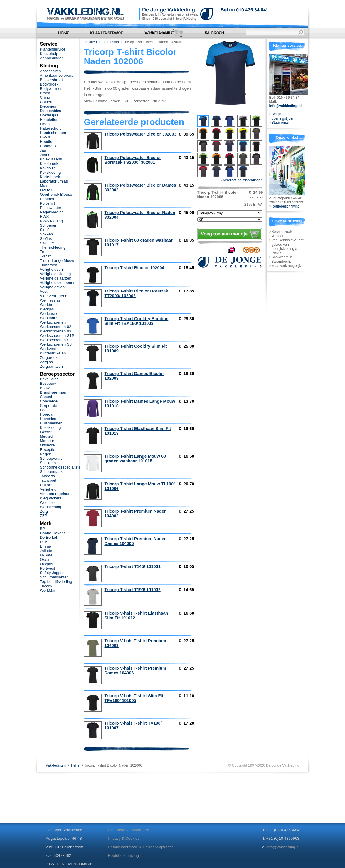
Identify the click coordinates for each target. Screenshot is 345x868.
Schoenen (49, 225)
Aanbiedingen (52, 58)
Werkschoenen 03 (56, 331)
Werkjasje (48, 313)
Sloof (44, 230)
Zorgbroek (49, 358)
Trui (43, 252)
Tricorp (46, 586)
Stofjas (46, 239)
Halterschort (51, 128)
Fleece (46, 124)
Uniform (47, 485)
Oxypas (47, 564)
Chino (45, 97)
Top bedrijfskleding (56, 582)
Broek (45, 93)
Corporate (49, 405)
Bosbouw (48, 383)
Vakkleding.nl (95, 42)
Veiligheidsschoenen (58, 283)
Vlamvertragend (54, 296)
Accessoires (51, 71)
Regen (46, 454)
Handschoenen (53, 133)
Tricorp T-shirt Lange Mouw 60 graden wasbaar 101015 (135, 459)
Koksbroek (49, 164)
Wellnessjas (50, 300)
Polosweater (51, 208)
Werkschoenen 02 (56, 327)
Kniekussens (51, 159)
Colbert (46, 102)
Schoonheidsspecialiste (60, 467)
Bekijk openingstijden (283, 116)
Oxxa (44, 560)
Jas (43, 150)
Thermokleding (53, 247)
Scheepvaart (51, 458)
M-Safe (46, 555)
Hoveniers (49, 419)
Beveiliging (49, 379)
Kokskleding (51, 172)
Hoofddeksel (51, 146)
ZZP (44, 516)
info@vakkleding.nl (286, 106)
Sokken (46, 234)
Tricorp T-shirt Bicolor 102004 (134, 268)
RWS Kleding (52, 221)
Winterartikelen (53, 353)
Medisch (47, 436)
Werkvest (48, 349)
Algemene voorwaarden (128, 830)
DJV (44, 542)
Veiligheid (48, 489)
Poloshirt (48, 203)
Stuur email (281, 123)
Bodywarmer (51, 89)
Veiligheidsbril (52, 269)
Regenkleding (52, 212)
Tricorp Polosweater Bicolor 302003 (140, 134)
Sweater (47, 243)
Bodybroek (49, 84)
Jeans (45, 155)
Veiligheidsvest (53, 287)
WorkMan (48, 590)
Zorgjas (46, 362)
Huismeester (51, 423)
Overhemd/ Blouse (56, 194)
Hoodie (46, 142)
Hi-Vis (45, 137)
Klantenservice (53, 49)
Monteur (47, 441)
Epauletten (49, 119)
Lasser (46, 432)
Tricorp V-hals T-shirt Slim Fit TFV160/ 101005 (134, 698)
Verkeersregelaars (56, 494)
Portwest (48, 568)
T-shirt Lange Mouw (57, 261)
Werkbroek (49, 305)
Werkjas (47, 309)
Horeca (46, 414)
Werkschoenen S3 (56, 344)
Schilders (48, 463)
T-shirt (114, 42)
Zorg (44, 511)
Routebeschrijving (286, 206)
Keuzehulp (49, 54)
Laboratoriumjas (54, 181)
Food (44, 410)
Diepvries (48, 106)
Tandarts (47, 476)
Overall (46, 190)
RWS (44, 216)
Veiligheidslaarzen (56, 278)
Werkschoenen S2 (56, 340)
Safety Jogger (52, 573)
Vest (44, 291)
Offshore (47, 445)
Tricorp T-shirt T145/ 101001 (133, 566)
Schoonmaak (51, 472)
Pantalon (48, 199)
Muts (44, 186)
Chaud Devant (52, 533)
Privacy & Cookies (124, 838)
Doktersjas (49, 115)
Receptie (48, 450)
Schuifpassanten (54, 577)
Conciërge (49, 401)
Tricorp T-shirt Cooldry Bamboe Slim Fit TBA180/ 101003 (137, 321)
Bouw (45, 388)
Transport (48, 480)
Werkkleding (51, 507)
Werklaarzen (51, 318)
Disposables (51, 111)
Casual (46, 397)
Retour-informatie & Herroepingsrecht (140, 847)
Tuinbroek (49, 265)
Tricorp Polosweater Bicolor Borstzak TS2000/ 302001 (133, 160)
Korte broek (50, 177)
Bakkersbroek (52, 80)
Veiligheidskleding (55, 274)
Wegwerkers (51, 498)
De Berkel (48, 537)
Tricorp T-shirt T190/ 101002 (133, 590)
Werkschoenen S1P (57, 336)
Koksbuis (48, 168)
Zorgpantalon (51, 366)
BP (43, 529)
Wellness (48, 502)
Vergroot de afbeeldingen (242, 180)
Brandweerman (53, 392)
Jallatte (46, 551)
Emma (46, 546)
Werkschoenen (53, 322)
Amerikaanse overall (58, 75)
